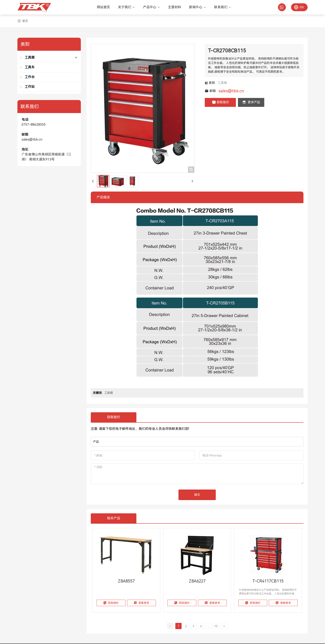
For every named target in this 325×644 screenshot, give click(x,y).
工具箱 (222, 83)
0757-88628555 (34, 125)
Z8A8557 (126, 581)
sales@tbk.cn (32, 139)
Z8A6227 (197, 581)
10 (216, 626)
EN (302, 7)
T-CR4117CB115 (268, 581)
